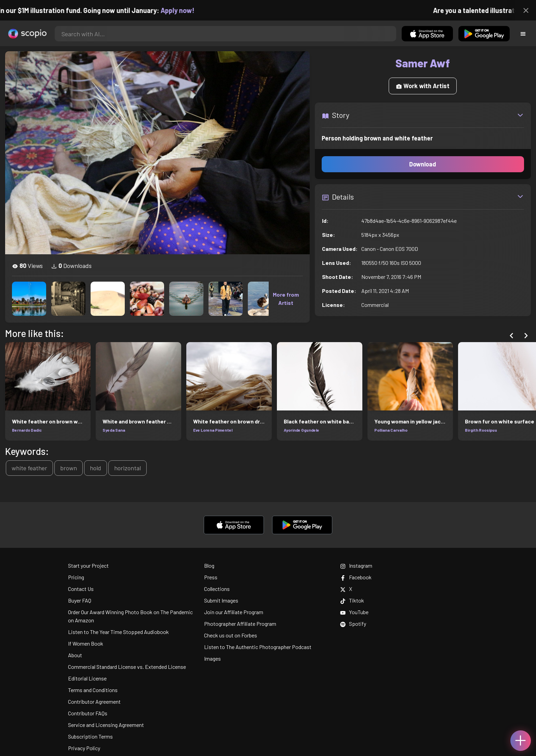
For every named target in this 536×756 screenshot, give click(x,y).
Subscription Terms (90, 736)
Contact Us (81, 589)
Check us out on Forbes (231, 635)
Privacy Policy (84, 748)
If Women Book (86, 643)
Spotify (353, 624)
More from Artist (286, 299)
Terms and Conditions (93, 690)
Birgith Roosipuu (481, 430)
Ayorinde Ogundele (301, 430)
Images (212, 658)
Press (211, 577)
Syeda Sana (114, 430)
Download (423, 164)
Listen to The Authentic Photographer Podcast (258, 647)
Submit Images (221, 600)
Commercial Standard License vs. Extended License (127, 667)
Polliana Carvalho (391, 430)
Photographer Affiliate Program (240, 624)
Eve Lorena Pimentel (213, 430)
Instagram (356, 565)
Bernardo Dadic (27, 430)
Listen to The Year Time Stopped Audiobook (118, 632)
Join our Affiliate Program (234, 612)
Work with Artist (423, 86)
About (75, 655)
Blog (209, 565)
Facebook (356, 577)
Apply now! (185, 10)
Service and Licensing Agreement (106, 725)
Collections (217, 589)
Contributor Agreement (94, 701)
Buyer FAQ (80, 600)
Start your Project (88, 565)
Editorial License (87, 678)
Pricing (76, 577)
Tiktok (352, 600)
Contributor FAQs (88, 713)
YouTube (354, 612)
